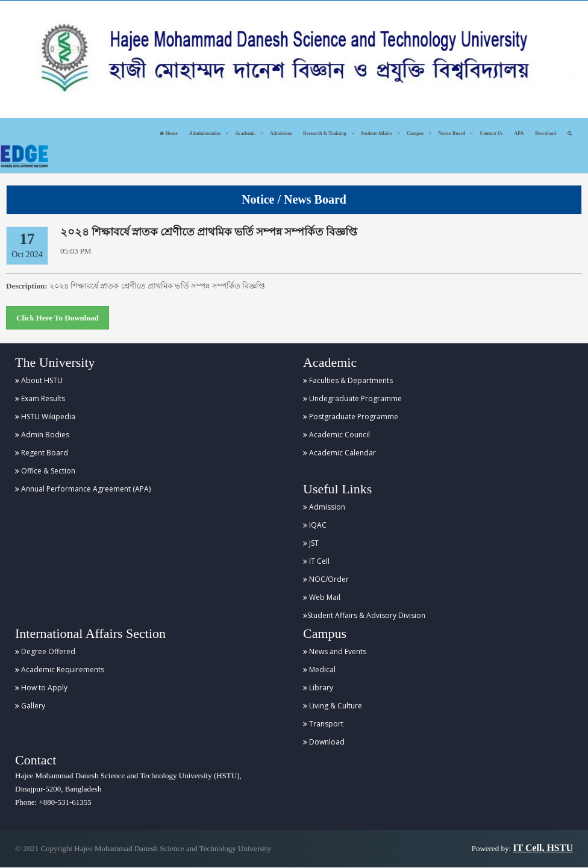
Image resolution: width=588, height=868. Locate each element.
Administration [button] (205, 133)
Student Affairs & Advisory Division (364, 615)
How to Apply (41, 688)
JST (311, 543)
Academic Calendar (339, 453)
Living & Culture (333, 706)
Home (168, 133)
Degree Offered (45, 651)
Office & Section (45, 471)
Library (318, 688)
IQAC (315, 525)
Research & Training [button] (325, 133)
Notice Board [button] (452, 133)
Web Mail (322, 597)
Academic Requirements (60, 670)
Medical (319, 670)
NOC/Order (326, 579)
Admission (281, 133)
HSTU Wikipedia (45, 417)
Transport (323, 724)
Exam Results (40, 398)
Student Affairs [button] (377, 133)
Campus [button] (415, 133)
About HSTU (39, 380)
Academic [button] (245, 133)
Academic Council (336, 435)
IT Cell (316, 561)
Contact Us (491, 133)
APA (519, 133)
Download (546, 133)
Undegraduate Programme (352, 398)
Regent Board (42, 453)
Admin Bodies (42, 435)
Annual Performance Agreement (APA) (83, 489)
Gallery (30, 706)
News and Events (335, 651)
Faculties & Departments (348, 380)
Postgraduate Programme (351, 417)
